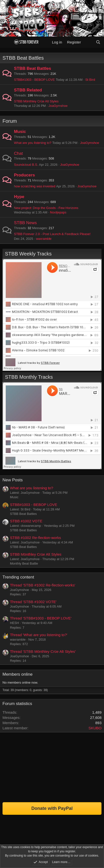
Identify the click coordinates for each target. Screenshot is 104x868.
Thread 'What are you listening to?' (39, 635)
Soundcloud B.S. (26, 165)
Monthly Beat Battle (24, 563)
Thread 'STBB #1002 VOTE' (33, 602)
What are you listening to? (33, 143)
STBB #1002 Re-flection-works (35, 538)
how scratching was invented (35, 186)
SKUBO (95, 728)
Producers (24, 175)
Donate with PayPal (52, 808)
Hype (19, 197)
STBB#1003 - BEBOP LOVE (34, 80)
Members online (18, 674)
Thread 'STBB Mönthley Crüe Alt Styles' (43, 651)
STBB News (25, 223)
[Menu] (7, 42)
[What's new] (88, 42)
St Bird (90, 80)
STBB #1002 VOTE (26, 521)
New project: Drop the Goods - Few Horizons (46, 208)
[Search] (98, 42)
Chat (18, 153)
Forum (10, 121)
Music (20, 132)
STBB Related (28, 90)
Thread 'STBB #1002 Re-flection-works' (43, 585)
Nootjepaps (58, 212)
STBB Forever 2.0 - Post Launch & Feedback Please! (52, 234)
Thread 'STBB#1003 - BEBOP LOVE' (41, 618)
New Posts (13, 480)
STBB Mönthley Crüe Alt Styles (36, 101)
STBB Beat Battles (23, 58)
